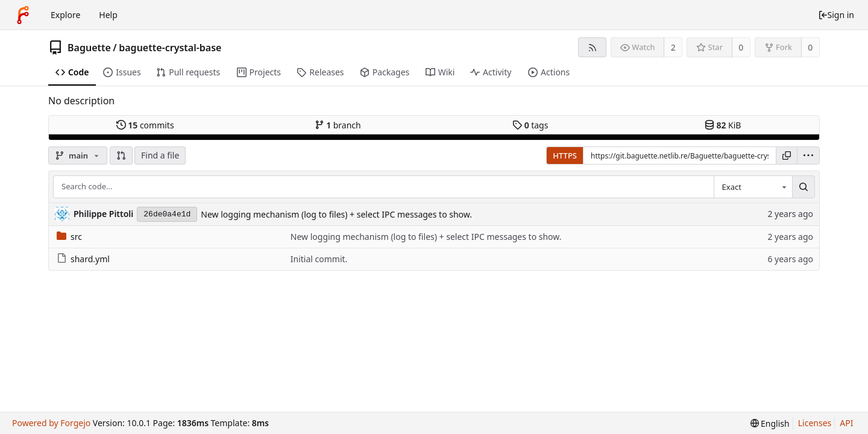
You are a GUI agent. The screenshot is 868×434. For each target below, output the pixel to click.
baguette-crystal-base (170, 48)
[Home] (23, 15)
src (69, 237)
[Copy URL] (787, 156)
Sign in (836, 15)
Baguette (89, 48)
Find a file (160, 155)
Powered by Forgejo (51, 423)
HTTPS (565, 156)
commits (145, 125)
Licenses (815, 423)
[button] (121, 156)
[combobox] (753, 187)
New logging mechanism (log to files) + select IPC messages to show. (336, 214)
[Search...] (804, 187)
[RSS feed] (592, 47)
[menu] (808, 156)
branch (338, 125)
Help (108, 15)
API (846, 423)
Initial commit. (319, 259)
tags (530, 125)
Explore (65, 15)
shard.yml (83, 259)
